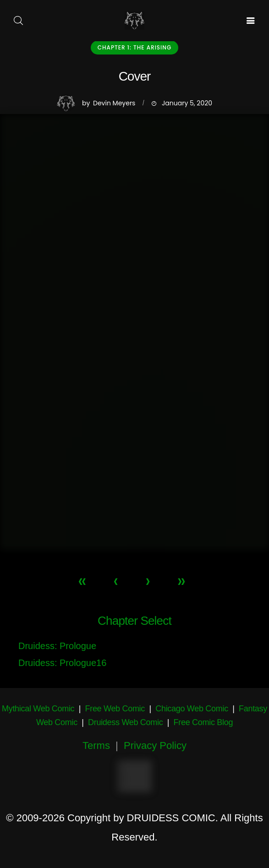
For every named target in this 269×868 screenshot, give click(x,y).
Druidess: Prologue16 (62, 663)
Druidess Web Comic (125, 722)
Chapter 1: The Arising (134, 47)
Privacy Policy (155, 745)
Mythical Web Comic (38, 709)
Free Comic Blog (203, 722)
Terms (96, 745)
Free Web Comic (115, 709)
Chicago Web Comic (192, 709)
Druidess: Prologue (57, 646)
